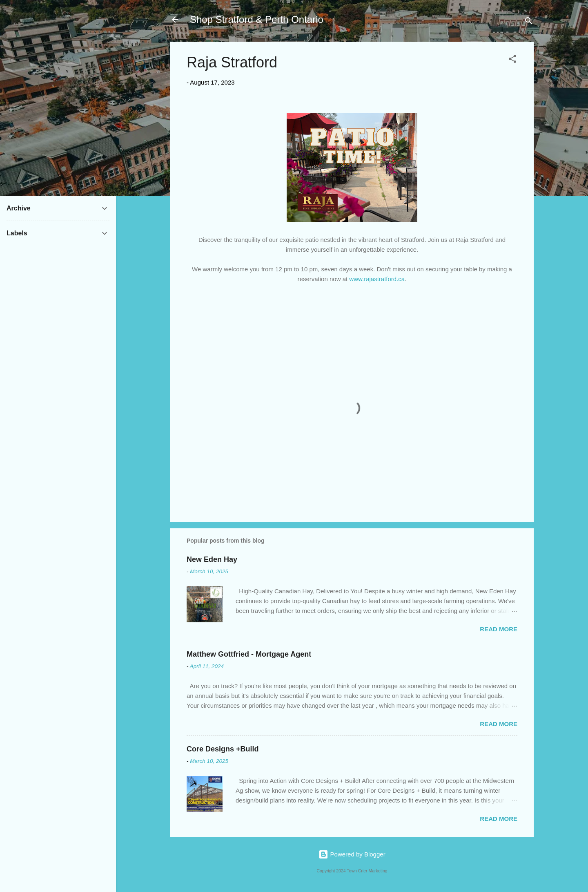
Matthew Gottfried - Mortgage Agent (249, 654)
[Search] (529, 22)
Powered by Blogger (352, 854)
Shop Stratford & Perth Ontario (257, 19)
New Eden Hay (212, 559)
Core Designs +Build (223, 749)
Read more (499, 629)
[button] (512, 60)
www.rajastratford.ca (377, 279)
